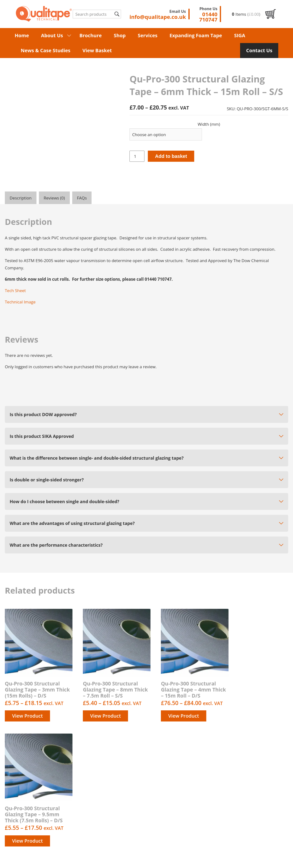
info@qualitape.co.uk (268, 795)
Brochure (91, 35)
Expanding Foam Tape (196, 35)
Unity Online (276, 858)
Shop (120, 35)
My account (181, 822)
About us (179, 794)
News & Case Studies (46, 50)
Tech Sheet (15, 291)
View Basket (97, 50)
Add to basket (171, 156)
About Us (52, 35)
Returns (178, 833)
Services (147, 35)
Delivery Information (128, 858)
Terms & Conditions (189, 811)
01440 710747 (264, 781)
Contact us (180, 816)
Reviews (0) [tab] (54, 198)
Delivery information (190, 799)
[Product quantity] (137, 156)
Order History (183, 827)
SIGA (240, 35)
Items (246, 14)
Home (22, 35)
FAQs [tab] (82, 198)
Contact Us (259, 50)
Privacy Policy (183, 805)
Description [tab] (21, 198)
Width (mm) (209, 124)
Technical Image (20, 302)
